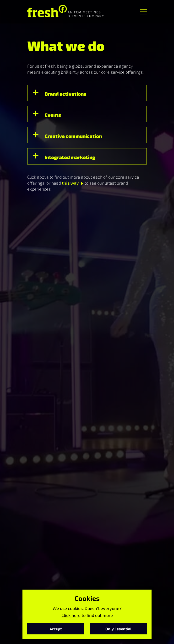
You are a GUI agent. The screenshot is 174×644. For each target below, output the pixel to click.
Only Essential (118, 629)
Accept (56, 629)
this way (70, 183)
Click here (71, 615)
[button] (87, 93)
